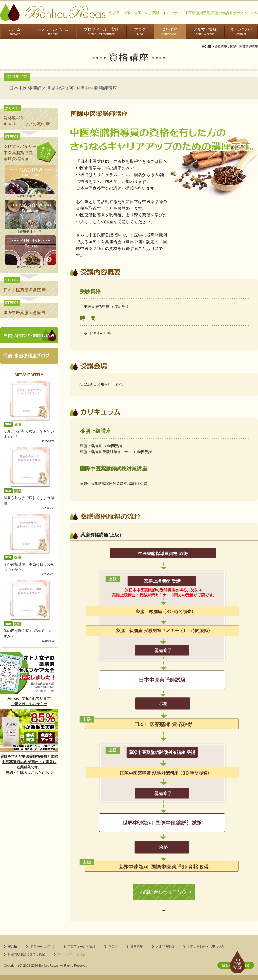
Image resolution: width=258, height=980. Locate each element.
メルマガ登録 (205, 31)
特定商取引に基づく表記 (164, 909)
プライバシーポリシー (73, 953)
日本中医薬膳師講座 (25, 290)
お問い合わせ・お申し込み (206, 945)
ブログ (140, 31)
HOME (206, 47)
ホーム (15, 31)
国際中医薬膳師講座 (25, 313)
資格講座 (170, 31)
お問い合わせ (241, 31)
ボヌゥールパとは (53, 31)
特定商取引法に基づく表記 (26, 953)
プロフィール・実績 (101, 31)
